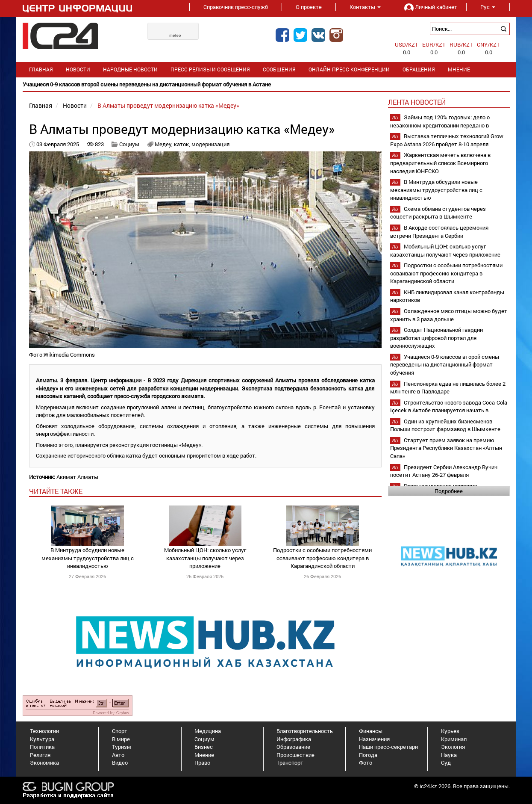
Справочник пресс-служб (236, 7)
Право (202, 763)
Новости (78, 69)
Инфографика (294, 739)
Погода (368, 755)
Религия (40, 755)
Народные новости (130, 69)
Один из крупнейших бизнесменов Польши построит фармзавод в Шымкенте (445, 425)
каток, (183, 144)
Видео (120, 763)
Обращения (419, 69)
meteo (175, 35)
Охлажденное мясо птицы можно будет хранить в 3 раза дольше (449, 315)
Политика (42, 747)
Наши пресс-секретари (388, 747)
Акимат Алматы (77, 477)
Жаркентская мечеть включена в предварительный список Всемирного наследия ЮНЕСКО (440, 163)
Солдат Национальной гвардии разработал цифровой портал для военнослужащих (436, 338)
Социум (129, 144)
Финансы (371, 731)
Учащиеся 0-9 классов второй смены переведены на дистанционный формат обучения (445, 365)
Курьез (450, 731)
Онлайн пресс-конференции (349, 69)
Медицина (208, 731)
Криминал (454, 739)
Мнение (459, 69)
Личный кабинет (431, 7)
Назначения (374, 739)
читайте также (56, 491)
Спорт (120, 731)
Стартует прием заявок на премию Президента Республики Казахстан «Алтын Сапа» (446, 448)
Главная (41, 69)
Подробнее (449, 491)
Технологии (44, 731)
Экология (453, 747)
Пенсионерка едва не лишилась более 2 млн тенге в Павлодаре (448, 388)
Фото (366, 763)
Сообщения (279, 69)
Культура (42, 739)
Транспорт (290, 763)
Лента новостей (417, 102)
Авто (118, 755)
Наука (449, 755)
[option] (266, 84)
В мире (121, 739)
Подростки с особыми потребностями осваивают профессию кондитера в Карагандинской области (322, 558)
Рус (488, 7)
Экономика (44, 763)
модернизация (210, 144)
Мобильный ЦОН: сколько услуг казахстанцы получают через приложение (205, 558)
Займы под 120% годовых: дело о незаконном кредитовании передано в (440, 121)
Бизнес (204, 747)
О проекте (309, 7)
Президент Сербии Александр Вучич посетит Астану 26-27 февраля (444, 471)
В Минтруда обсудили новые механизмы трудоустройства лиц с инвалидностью (88, 558)
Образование (293, 747)
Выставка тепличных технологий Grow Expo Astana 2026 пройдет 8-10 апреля (447, 140)
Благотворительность (305, 731)
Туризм (122, 747)
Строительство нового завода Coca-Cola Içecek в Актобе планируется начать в (449, 406)
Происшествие (295, 755)
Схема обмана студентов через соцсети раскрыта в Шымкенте (438, 213)
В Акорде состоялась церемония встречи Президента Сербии (439, 232)
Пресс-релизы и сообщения (210, 69)
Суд (446, 763)
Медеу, (164, 144)
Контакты (365, 7)
